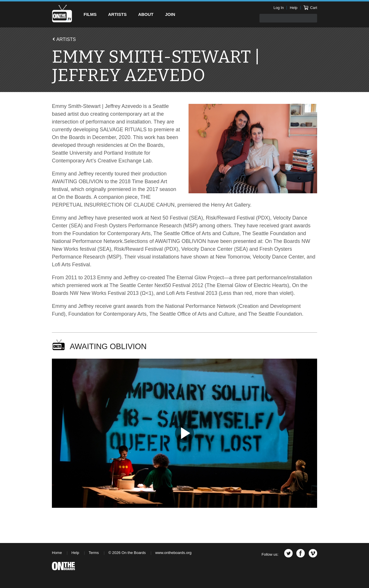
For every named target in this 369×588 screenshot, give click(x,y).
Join (170, 14)
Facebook (301, 553)
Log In (279, 8)
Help (293, 8)
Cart (310, 8)
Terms (94, 553)
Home (57, 553)
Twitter (288, 553)
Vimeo (313, 553)
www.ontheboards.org (173, 553)
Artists (117, 14)
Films (90, 14)
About (146, 14)
